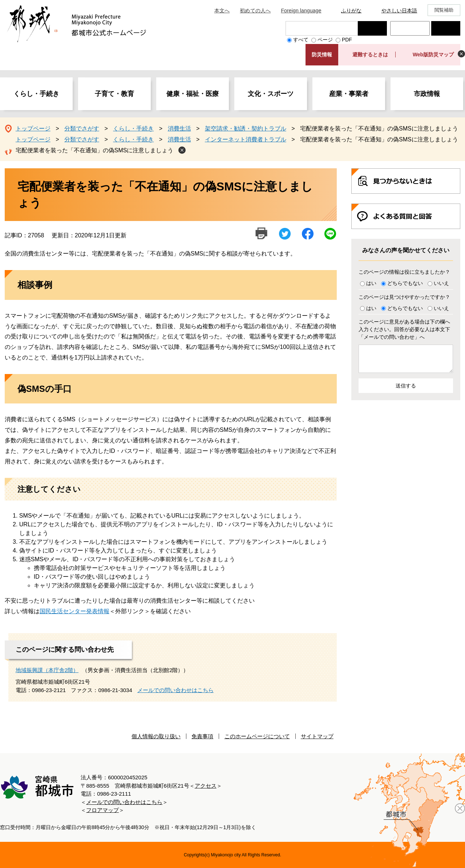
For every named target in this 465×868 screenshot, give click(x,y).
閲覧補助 (444, 10)
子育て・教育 (114, 94)
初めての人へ (255, 11)
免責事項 (202, 736)
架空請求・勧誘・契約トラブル (246, 128)
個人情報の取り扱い (156, 736)
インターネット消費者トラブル (246, 139)
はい (371, 283)
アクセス (206, 786)
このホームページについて (257, 736)
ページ (325, 40)
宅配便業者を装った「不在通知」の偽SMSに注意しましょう (95, 150)
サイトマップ (317, 736)
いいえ (441, 283)
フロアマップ (102, 810)
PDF (347, 40)
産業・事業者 (349, 94)
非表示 (461, 54)
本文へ (222, 11)
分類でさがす (82, 128)
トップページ (33, 128)
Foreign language (301, 11)
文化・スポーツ (271, 94)
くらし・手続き (36, 94)
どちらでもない (405, 283)
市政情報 (427, 94)
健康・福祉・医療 (193, 94)
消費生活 (179, 128)
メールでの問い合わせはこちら (175, 690)
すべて (301, 40)
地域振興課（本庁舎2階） (47, 670)
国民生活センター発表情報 (74, 611)
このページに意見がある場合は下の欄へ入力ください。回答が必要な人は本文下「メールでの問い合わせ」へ (404, 329)
